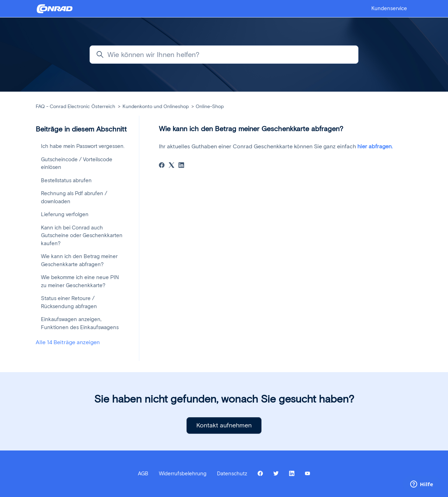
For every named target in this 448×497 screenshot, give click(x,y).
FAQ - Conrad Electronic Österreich (75, 106)
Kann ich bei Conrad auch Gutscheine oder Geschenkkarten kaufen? (82, 236)
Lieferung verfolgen (65, 214)
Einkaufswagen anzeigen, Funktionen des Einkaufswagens (80, 323)
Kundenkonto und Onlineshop (156, 106)
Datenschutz (232, 474)
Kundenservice (389, 8)
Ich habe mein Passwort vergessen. (83, 146)
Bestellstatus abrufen (66, 180)
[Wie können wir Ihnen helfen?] (224, 55)
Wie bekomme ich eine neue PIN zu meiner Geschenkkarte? (80, 281)
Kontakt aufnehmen (224, 425)
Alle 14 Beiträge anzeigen (68, 342)
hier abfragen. (375, 146)
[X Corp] (171, 166)
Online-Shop (210, 106)
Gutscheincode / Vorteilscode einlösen (77, 164)
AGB (143, 474)
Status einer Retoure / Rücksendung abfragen (69, 302)
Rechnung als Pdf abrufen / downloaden (74, 197)
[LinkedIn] (181, 166)
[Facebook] (162, 166)
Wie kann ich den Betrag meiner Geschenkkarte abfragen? (79, 260)
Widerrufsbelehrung (183, 474)
